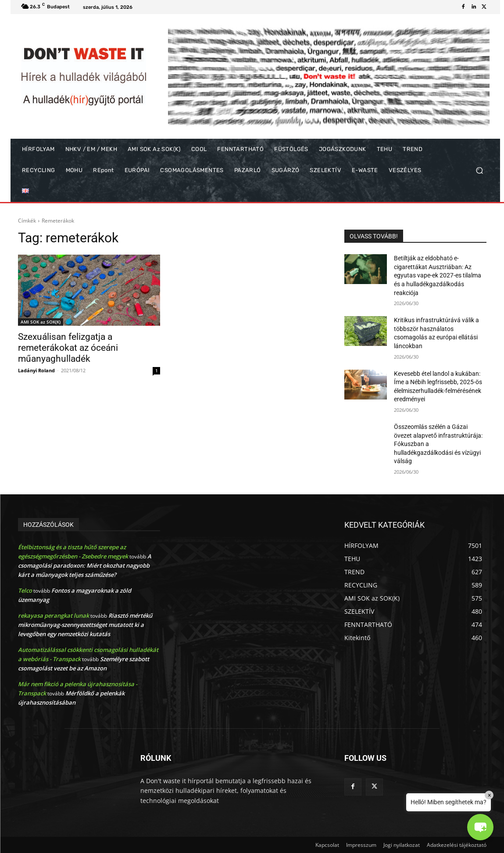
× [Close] (489, 795)
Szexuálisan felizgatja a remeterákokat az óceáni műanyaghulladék (68, 348)
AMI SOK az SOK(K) (41, 322)
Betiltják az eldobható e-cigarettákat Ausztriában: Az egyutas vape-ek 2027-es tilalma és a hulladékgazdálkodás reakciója (438, 275)
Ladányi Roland (36, 370)
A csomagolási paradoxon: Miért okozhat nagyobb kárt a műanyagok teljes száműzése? (85, 565)
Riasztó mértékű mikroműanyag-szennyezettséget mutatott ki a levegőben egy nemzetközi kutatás (85, 625)
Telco (25, 590)
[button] (479, 171)
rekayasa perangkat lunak (54, 615)
